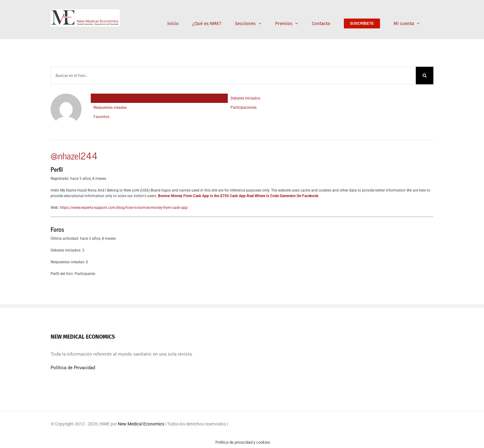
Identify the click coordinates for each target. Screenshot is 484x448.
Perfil (98, 98)
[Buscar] (425, 76)
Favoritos (101, 117)
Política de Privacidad (73, 368)
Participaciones (244, 108)
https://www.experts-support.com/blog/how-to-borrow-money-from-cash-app (124, 208)
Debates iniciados (245, 98)
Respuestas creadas (110, 108)
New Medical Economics (141, 424)
